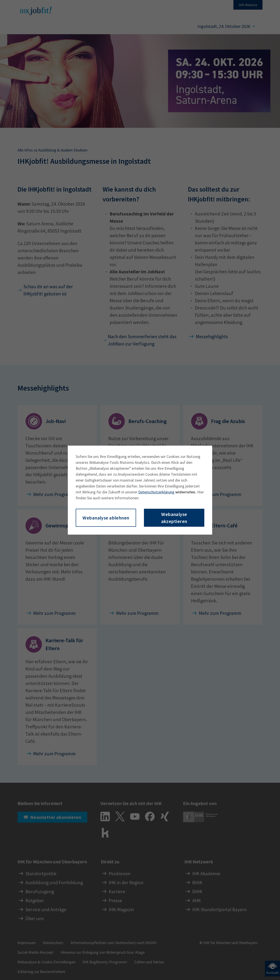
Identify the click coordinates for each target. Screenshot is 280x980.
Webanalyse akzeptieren (174, 518)
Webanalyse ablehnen (106, 518)
